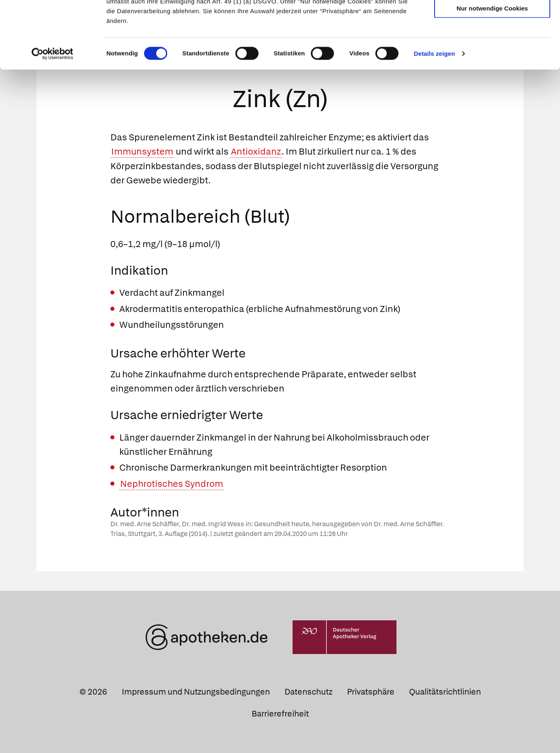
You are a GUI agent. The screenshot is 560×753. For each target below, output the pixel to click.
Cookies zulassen (492, 20)
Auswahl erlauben (492, 43)
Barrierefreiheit (280, 714)
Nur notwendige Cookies (492, 66)
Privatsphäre (371, 692)
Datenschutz (308, 692)
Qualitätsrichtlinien (445, 692)
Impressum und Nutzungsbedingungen (196, 692)
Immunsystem (142, 152)
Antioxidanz (256, 152)
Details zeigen (434, 111)
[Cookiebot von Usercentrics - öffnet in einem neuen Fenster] (53, 111)
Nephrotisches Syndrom (172, 484)
